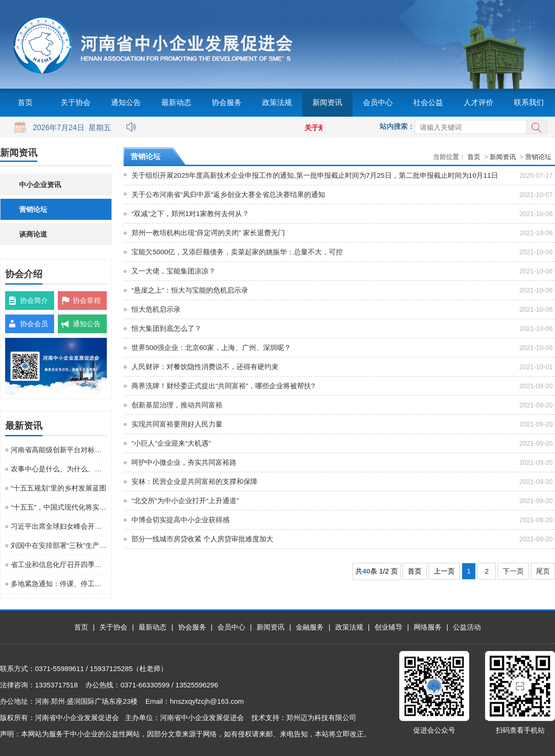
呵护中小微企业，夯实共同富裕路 (184, 462)
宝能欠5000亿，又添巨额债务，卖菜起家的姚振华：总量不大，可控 (237, 252)
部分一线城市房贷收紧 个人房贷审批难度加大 (202, 539)
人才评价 (479, 102)
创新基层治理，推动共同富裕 (177, 405)
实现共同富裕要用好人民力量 (177, 424)
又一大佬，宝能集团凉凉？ (173, 271)
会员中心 (378, 102)
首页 (25, 102)
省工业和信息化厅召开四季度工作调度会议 (59, 564)
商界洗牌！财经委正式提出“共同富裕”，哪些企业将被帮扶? (223, 386)
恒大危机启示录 (156, 309)
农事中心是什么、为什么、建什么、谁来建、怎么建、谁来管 (59, 469)
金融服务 (310, 627)
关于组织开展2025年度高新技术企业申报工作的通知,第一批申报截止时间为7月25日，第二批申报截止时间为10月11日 (315, 175)
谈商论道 (33, 234)
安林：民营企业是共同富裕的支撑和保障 (194, 481)
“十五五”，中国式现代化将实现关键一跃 (59, 507)
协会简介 (34, 300)
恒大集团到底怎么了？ (166, 328)
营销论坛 (33, 209)
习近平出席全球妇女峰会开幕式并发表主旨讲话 (59, 526)
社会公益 (428, 102)
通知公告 (126, 102)
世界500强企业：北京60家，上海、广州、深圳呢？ (211, 347)
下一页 (513, 571)
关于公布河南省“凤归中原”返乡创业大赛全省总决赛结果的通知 (228, 194)
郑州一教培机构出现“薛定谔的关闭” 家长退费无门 (208, 233)
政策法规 (277, 102)
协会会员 (34, 324)
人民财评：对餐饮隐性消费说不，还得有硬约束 (205, 367)
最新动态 (176, 102)
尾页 (543, 571)
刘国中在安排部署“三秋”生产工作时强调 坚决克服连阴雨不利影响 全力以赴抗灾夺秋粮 (59, 545)
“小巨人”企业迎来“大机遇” (171, 443)
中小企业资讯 (40, 185)
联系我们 (529, 102)
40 (366, 571)
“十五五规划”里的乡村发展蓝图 (59, 488)
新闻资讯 (327, 102)
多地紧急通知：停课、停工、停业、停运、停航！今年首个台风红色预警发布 (59, 584)
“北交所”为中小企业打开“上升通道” (185, 500)
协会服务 (227, 102)
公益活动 (467, 627)
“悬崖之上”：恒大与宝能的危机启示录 (190, 290)
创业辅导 (388, 627)
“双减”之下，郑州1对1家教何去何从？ (190, 213)
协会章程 (87, 300)
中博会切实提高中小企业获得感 (180, 520)
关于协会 (76, 102)
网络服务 (428, 627)
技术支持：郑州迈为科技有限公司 (304, 717)
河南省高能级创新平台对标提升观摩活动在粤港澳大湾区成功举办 (59, 450)
